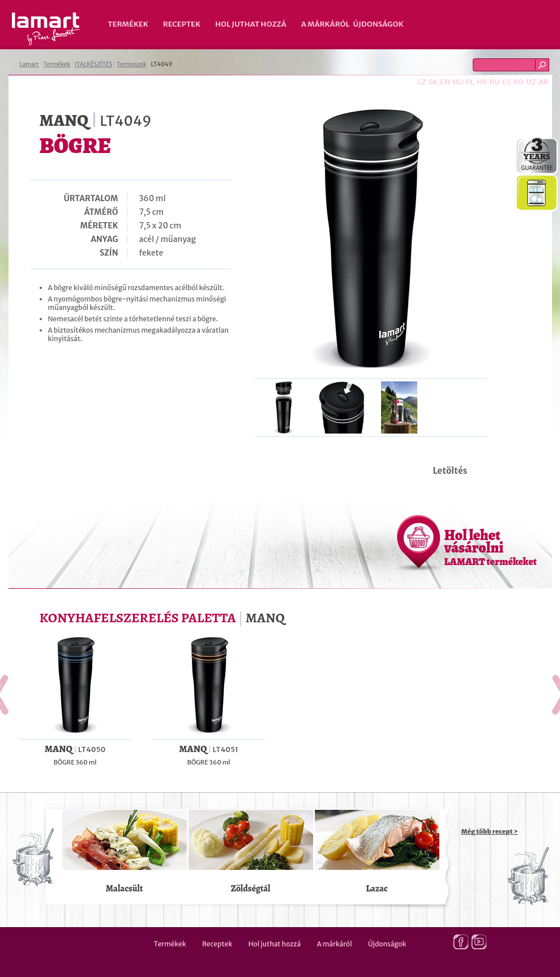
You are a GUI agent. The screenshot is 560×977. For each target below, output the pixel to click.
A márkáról (326, 24)
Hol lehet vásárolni (491, 547)
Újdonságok (379, 24)
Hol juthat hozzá (251, 24)
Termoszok (132, 64)
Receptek (182, 24)
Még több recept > (490, 831)
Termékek (128, 24)
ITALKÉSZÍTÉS (94, 64)
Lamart (46, 29)
